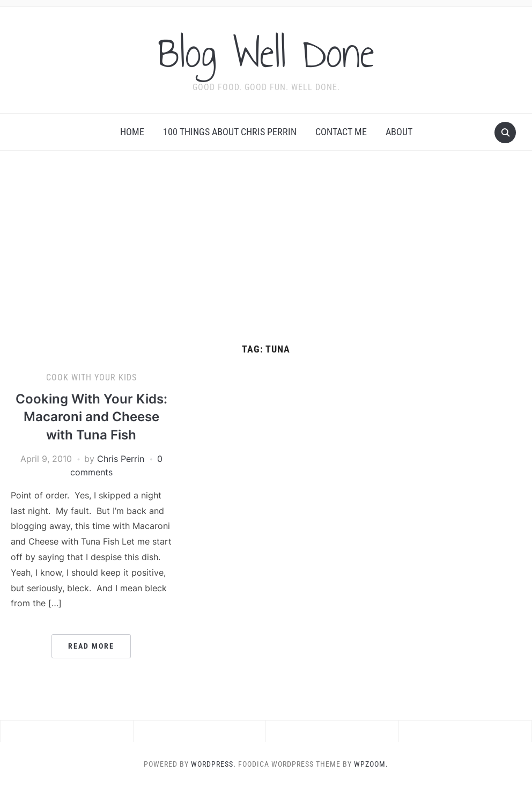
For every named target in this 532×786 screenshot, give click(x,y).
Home (132, 132)
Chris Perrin (121, 459)
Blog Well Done (266, 53)
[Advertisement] (266, 247)
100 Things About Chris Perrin (230, 132)
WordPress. (213, 764)
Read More (91, 646)
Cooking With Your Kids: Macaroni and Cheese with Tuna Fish (91, 417)
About (399, 132)
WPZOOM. (371, 764)
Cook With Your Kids (91, 377)
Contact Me (341, 132)
